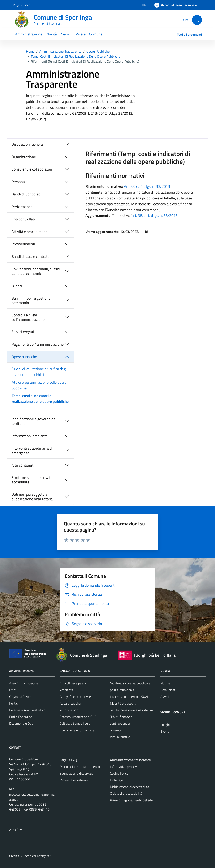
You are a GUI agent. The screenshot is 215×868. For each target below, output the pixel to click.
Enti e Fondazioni (21, 717)
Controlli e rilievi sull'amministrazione (28, 317)
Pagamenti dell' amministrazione (38, 344)
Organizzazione (24, 157)
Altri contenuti (23, 465)
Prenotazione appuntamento (80, 767)
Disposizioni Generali (28, 144)
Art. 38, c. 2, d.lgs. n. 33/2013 (147, 186)
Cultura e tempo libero (75, 723)
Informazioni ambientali (30, 436)
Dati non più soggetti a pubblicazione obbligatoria (32, 497)
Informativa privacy (123, 767)
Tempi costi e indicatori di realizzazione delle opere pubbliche (40, 399)
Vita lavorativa (120, 737)
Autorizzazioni (69, 710)
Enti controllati (23, 219)
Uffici (13, 690)
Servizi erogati (23, 332)
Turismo (115, 730)
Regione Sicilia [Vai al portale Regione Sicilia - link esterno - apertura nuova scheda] (22, 5)
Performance (22, 207)
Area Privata (18, 830)
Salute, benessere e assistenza (131, 710)
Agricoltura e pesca (73, 683)
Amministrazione (29, 34)
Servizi (66, 34)
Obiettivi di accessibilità (126, 793)
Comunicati (168, 690)
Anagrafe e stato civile (75, 697)
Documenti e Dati (21, 723)
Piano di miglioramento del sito (131, 800)
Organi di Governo (22, 697)
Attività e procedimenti (30, 232)
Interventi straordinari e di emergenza (32, 451)
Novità (52, 34)
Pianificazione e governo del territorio (34, 421)
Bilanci (17, 286)
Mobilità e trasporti (123, 703)
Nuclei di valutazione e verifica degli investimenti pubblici (39, 372)
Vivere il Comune (89, 34)
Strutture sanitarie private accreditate (32, 480)
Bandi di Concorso (26, 194)
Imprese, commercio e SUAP (130, 697)
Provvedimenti (23, 244)
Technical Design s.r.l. (38, 856)
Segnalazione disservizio (76, 773)
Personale (20, 182)
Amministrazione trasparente (130, 760)
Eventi (165, 731)
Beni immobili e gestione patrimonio (31, 301)
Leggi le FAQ (68, 760)
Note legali (118, 780)
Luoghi (165, 725)
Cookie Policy (119, 773)
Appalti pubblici (70, 703)
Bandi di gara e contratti (31, 257)
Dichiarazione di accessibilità (130, 787)
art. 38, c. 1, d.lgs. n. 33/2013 (155, 215)
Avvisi (165, 697)
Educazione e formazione (77, 730)
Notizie (165, 683)
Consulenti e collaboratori (32, 169)
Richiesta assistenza (74, 780)
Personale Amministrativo (27, 710)
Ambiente (66, 690)
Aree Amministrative (24, 683)
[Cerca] (197, 20)
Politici (14, 703)
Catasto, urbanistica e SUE (78, 717)
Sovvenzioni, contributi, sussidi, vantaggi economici (37, 271)
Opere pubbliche (24, 357)
